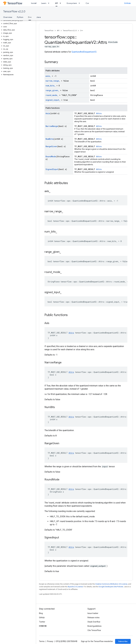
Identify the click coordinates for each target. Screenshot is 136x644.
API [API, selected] (56, 3)
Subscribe (123, 641)
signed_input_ (53, 100)
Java (38, 17)
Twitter (42, 622)
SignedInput (52, 169)
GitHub (127, 3)
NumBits (49, 139)
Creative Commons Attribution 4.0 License (111, 584)
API (58, 31)
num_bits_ (50, 86)
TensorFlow (49, 31)
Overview (8, 17)
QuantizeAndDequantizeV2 (84, 52)
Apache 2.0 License (75, 587)
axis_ (48, 76)
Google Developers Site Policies (111, 587)
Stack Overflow (94, 622)
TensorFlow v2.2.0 (14, 12)
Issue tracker (93, 613)
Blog (41, 613)
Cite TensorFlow (94, 630)
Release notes (94, 618)
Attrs (99, 113)
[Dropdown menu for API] (61, 3)
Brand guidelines (95, 626)
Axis (48, 113)
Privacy (50, 641)
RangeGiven (51, 146)
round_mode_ (52, 95)
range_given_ (52, 90)
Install (34, 3)
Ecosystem (72, 3)
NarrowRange (52, 126)
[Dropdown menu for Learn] (49, 3)
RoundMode (51, 156)
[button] (17, 20)
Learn (44, 3)
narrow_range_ (53, 81)
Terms (42, 641)
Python (20, 17)
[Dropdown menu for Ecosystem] (80, 3)
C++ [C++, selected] (30, 17)
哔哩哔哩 (43, 626)
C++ (82, 31)
